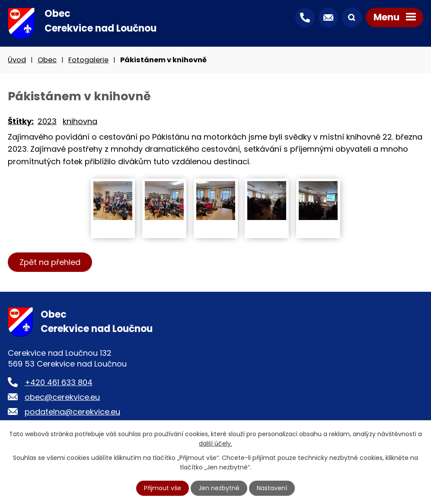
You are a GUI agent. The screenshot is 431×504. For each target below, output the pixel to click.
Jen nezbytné (219, 488)
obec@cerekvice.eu (62, 397)
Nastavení (272, 488)
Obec (47, 60)
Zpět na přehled (50, 262)
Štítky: (21, 121)
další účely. (215, 443)
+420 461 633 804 (59, 382)
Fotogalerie (88, 60)
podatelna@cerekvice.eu (72, 412)
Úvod (17, 60)
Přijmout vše (163, 488)
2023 (47, 121)
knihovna (80, 121)
